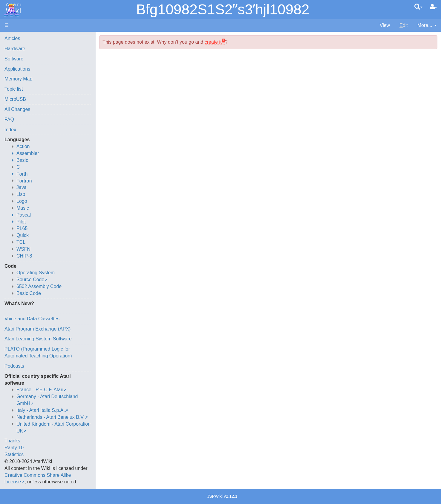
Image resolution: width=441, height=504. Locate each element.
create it (213, 42)
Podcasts (14, 366)
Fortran (24, 181)
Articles (12, 38)
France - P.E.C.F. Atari (40, 390)
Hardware (15, 49)
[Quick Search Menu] (418, 7)
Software (14, 59)
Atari (13, 8)
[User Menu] (434, 7)
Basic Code (29, 293)
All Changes (17, 109)
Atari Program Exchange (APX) (37, 329)
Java (22, 187)
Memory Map (18, 79)
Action (23, 146)
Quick (23, 235)
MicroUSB (15, 99)
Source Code (30, 280)
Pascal (24, 215)
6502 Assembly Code (39, 286)
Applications (17, 69)
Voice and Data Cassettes (32, 319)
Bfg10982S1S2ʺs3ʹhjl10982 (223, 9)
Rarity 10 (14, 448)
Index (10, 130)
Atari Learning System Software (38, 339)
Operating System (36, 273)
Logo (22, 201)
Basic (22, 160)
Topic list (14, 89)
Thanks (12, 441)
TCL (21, 242)
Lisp (21, 194)
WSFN (23, 249)
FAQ (9, 119)
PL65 (22, 228)
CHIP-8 (24, 256)
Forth (22, 174)
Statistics (14, 454)
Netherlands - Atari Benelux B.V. (50, 417)
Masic (23, 208)
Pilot (21, 222)
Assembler (28, 153)
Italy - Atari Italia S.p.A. (41, 410)
